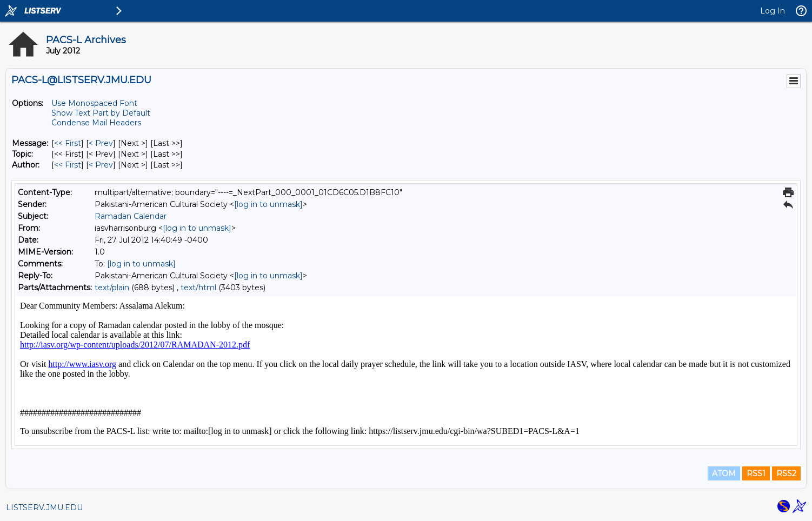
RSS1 (756, 473)
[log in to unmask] (268, 204)
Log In (773, 11)
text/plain (112, 288)
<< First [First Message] (68, 143)
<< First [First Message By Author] (68, 165)
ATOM (724, 473)
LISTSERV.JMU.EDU (44, 507)
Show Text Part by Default (101, 113)
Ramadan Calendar (131, 216)
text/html (198, 288)
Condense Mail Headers (96, 123)
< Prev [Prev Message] (101, 143)
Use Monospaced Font (94, 103)
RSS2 (786, 473)
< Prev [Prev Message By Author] (101, 165)
